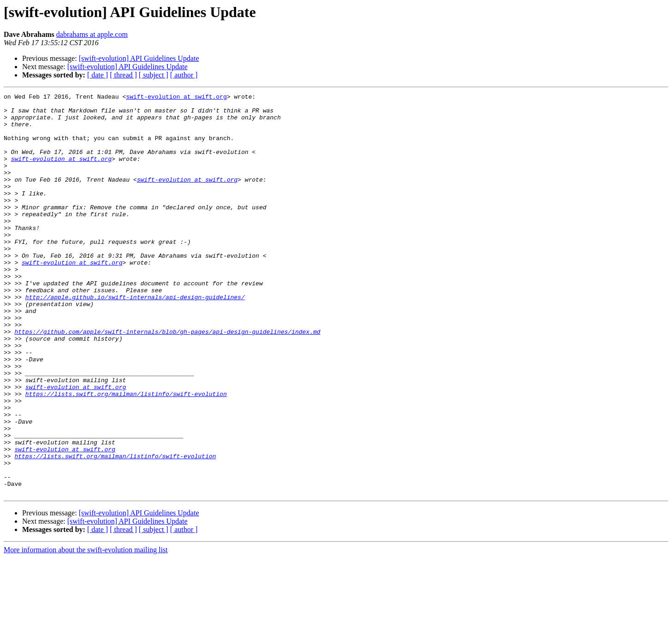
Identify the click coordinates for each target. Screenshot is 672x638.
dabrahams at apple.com (92, 34)
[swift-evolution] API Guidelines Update (139, 58)
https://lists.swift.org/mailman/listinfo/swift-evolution (126, 455)
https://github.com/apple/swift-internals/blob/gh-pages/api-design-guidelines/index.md (167, 380)
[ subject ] (154, 75)
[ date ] (98, 75)
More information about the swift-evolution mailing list (86, 630)
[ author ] (184, 75)
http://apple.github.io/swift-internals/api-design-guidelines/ (135, 338)
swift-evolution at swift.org (176, 98)
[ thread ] (123, 75)
